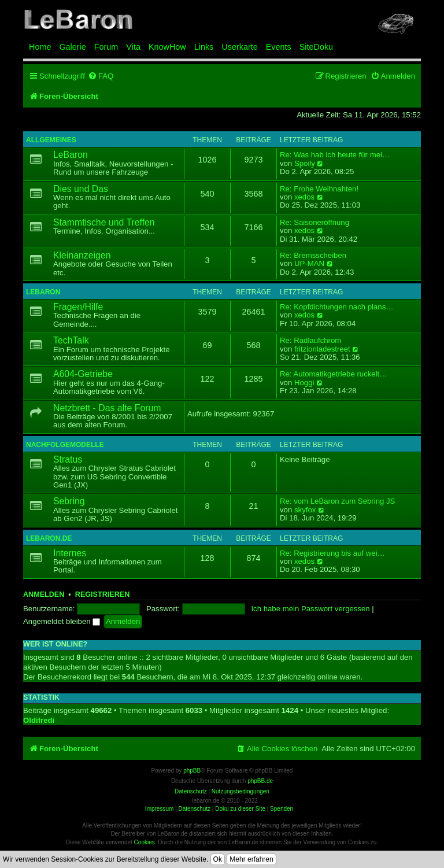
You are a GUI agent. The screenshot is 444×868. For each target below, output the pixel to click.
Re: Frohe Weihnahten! (319, 189)
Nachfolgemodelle (65, 445)
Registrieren (102, 594)
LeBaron (71, 155)
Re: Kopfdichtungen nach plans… (336, 307)
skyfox (305, 510)
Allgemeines (51, 140)
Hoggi (304, 383)
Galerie (72, 47)
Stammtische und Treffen (104, 222)
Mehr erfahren (251, 859)
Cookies (145, 842)
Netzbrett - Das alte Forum (107, 408)
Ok (218, 859)
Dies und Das (81, 189)
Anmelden (44, 594)
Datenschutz (194, 809)
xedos (304, 197)
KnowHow (167, 47)
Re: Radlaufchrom (310, 341)
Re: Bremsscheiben (313, 256)
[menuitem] (101, 76)
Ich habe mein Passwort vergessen (310, 609)
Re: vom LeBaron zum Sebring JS (337, 501)
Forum (106, 47)
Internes (70, 553)
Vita (133, 47)
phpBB (192, 771)
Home (40, 47)
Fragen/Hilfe (78, 307)
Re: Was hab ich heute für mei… (335, 155)
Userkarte (239, 47)
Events (279, 47)
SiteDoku (316, 47)
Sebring (69, 501)
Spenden (282, 809)
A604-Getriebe (83, 374)
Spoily (305, 164)
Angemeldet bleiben (62, 621)
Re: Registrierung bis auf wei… (332, 553)
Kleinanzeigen (82, 255)
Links (204, 47)
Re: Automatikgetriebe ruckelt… (333, 374)
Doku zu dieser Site (240, 809)
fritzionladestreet (322, 349)
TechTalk (71, 340)
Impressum (159, 809)
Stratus (68, 459)
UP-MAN (309, 264)
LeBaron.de (49, 538)
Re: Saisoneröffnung (314, 223)
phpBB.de (260, 781)
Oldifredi (39, 720)
